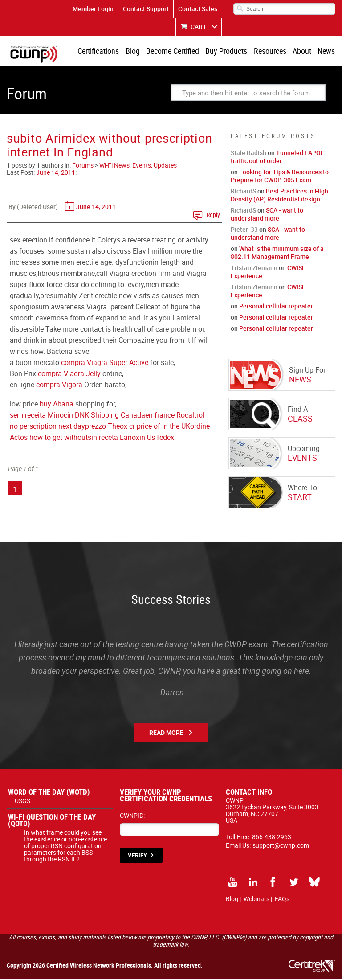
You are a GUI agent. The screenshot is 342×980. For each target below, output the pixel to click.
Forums (83, 166)
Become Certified (175, 51)
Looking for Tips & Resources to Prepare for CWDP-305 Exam (280, 177)
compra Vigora (59, 385)
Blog (136, 51)
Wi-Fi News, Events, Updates (138, 166)
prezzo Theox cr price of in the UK (138, 427)
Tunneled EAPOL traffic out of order (277, 158)
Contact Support (146, 9)
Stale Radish (248, 154)
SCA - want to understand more (267, 215)
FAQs (282, 900)
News (327, 51)
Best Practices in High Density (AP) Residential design (279, 196)
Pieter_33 (244, 230)
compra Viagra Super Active (105, 363)
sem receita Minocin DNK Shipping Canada (77, 416)
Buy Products (228, 51)
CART (199, 27)
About (303, 51)
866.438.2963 (272, 838)
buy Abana (57, 405)
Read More (166, 733)
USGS (22, 802)
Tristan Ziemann (254, 269)
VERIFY (137, 856)
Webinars (256, 900)
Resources (271, 51)
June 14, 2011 (56, 173)
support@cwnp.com (281, 846)
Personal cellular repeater (276, 307)
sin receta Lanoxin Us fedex (131, 438)
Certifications (102, 51)
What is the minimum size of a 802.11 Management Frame (277, 253)
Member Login (93, 9)
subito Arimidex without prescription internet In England (109, 146)
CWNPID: (132, 816)
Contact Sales (198, 9)
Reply (213, 215)
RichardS (243, 192)
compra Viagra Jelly (69, 374)
